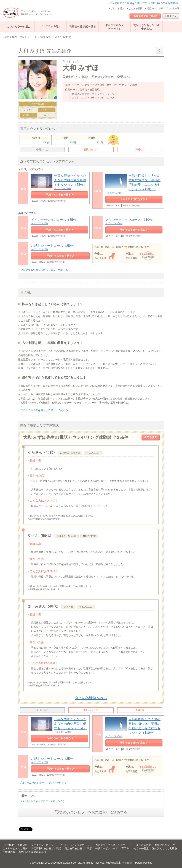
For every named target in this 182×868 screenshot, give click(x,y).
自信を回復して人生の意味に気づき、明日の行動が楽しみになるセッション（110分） (134, 184)
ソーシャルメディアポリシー (76, 845)
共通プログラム (27, 213)
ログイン (171, 16)
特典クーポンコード (107, 848)
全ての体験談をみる (91, 698)
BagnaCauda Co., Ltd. (70, 863)
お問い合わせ (162, 845)
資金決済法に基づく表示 (78, 848)
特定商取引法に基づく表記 (46, 848)
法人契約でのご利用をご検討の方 (128, 3)
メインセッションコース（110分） (134, 221)
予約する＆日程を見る (60, 195)
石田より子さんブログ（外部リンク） (43, 801)
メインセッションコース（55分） (60, 221)
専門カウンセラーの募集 (135, 848)
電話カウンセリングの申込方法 (162, 8)
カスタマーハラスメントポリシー (114, 845)
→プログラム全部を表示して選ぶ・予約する (43, 270)
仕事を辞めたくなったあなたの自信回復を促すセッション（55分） (60, 725)
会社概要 (9, 845)
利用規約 (23, 845)
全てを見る (151, 437)
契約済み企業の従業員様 (163, 3)
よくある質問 (135, 8)
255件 (73, 142)
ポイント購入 (117, 8)
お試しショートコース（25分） (60, 247)
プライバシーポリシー (44, 845)
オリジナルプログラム (31, 169)
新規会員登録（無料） (145, 16)
